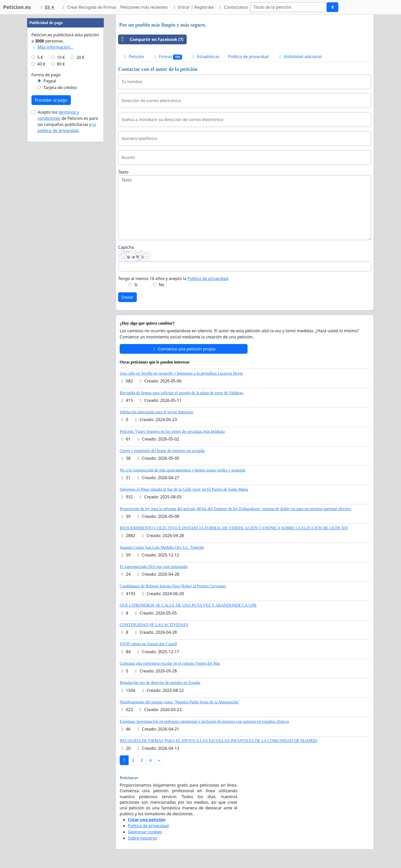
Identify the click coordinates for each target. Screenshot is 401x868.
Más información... (52, 201)
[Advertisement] (65, 91)
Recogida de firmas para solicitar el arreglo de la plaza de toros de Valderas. (182, 393)
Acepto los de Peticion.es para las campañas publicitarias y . (68, 275)
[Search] (288, 7)
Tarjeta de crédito (60, 241)
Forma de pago (46, 228)
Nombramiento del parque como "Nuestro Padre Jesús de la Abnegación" (180, 702)
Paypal (50, 234)
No (162, 285)
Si (136, 285)
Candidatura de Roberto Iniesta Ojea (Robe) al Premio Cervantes (173, 586)
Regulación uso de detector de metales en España (160, 683)
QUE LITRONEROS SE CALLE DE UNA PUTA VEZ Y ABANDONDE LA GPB (188, 605)
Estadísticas (205, 57)
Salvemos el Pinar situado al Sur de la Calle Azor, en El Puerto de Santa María (184, 489)
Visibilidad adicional (299, 57)
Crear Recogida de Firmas (88, 7)
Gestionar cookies (145, 832)
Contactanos (233, 7)
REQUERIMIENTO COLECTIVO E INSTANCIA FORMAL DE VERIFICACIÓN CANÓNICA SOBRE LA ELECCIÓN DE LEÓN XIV (234, 528)
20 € (81, 211)
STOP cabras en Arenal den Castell (148, 644)
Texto (123, 172)
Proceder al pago (51, 254)
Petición (133, 57)
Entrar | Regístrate (193, 7)
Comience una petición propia (184, 349)
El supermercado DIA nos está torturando (154, 567)
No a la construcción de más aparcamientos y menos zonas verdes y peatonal (182, 470)
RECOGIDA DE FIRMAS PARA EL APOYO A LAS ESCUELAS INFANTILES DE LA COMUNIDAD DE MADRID (218, 741)
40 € (41, 218)
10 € (61, 211)
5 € (40, 211)
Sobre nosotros (142, 838)
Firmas (167, 57)
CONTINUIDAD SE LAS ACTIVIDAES (154, 625)
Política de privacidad (249, 57)
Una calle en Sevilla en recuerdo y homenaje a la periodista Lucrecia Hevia (181, 373)
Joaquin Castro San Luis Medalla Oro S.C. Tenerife (162, 547)
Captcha (126, 247)
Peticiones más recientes (144, 7)
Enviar (127, 297)
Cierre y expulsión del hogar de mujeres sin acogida (162, 451)
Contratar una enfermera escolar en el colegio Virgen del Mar (170, 663)
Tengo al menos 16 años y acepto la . (174, 278)
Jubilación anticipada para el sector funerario (156, 412)
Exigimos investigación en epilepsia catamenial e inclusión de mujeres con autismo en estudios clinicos (204, 721)
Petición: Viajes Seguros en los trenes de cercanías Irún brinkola (172, 431)
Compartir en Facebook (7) (151, 39)
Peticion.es (17, 7)
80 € (61, 218)
